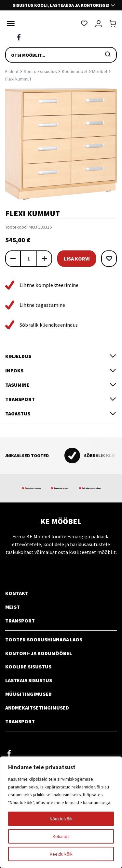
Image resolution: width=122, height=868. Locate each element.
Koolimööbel (75, 71)
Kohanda (61, 836)
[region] (61, 812)
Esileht (12, 71)
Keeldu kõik (61, 854)
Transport (20, 621)
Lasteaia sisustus (29, 680)
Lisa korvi (77, 259)
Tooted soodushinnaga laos (44, 639)
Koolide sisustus (40, 71)
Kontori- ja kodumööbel (39, 653)
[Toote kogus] (29, 259)
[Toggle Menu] (9, 23)
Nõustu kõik (61, 819)
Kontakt (17, 593)
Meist (13, 607)
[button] (109, 259)
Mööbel (100, 71)
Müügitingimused (28, 694)
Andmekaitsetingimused (37, 708)
